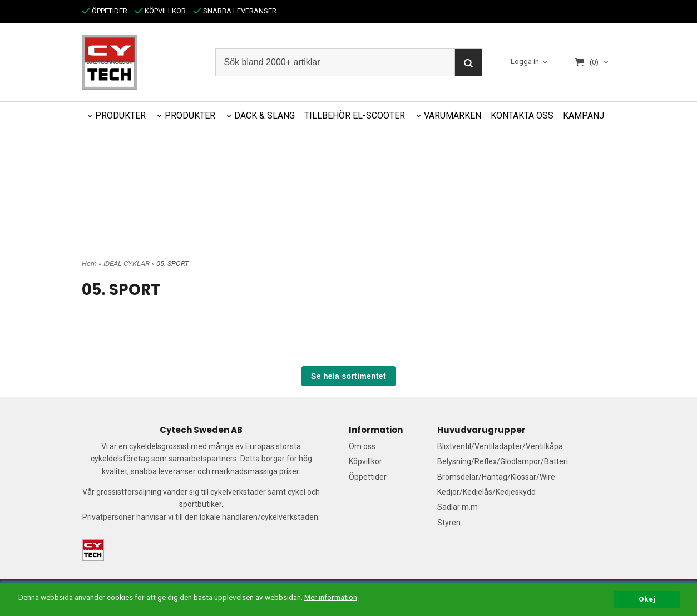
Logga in (525, 62)
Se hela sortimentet (348, 376)
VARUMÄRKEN (453, 115)
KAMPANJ (584, 115)
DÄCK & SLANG (265, 115)
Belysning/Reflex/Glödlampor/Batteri (503, 461)
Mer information (331, 597)
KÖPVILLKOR (160, 11)
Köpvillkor (365, 461)
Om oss (362, 446)
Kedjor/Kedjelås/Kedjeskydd (486, 492)
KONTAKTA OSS (522, 115)
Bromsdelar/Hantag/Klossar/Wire (496, 477)
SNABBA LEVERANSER (235, 11)
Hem (89, 263)
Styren (449, 523)
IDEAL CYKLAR (127, 263)
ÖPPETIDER (105, 11)
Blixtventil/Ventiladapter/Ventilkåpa (500, 446)
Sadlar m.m (458, 507)
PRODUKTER (120, 115)
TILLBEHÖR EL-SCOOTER (355, 115)
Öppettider (368, 477)
